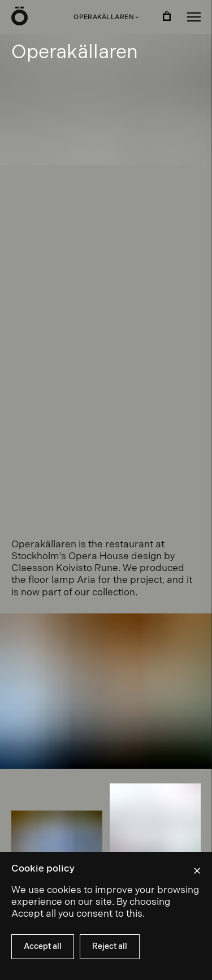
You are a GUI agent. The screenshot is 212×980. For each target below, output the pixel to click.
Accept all (43, 946)
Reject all (110, 946)
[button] (194, 17)
